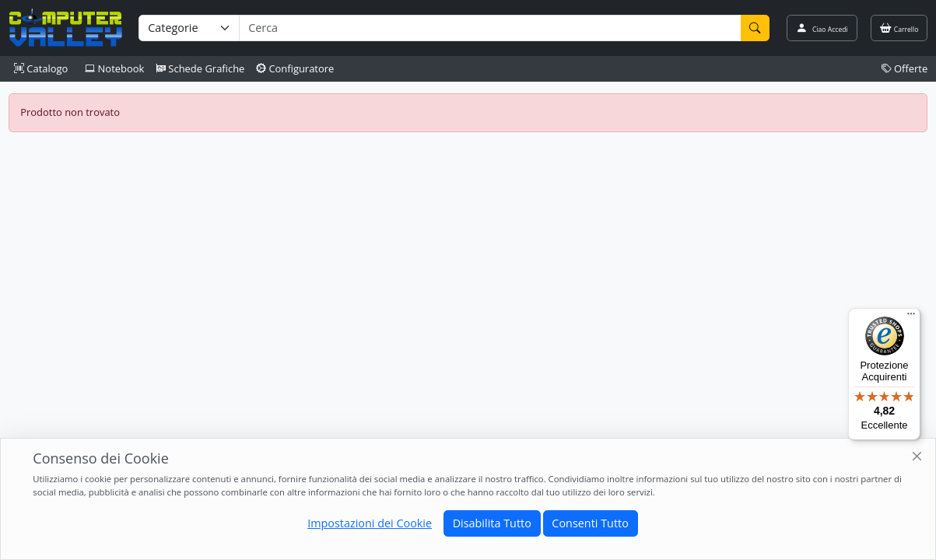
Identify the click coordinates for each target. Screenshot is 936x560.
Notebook (114, 68)
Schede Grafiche (200, 68)
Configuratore (295, 68)
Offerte (905, 68)
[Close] (918, 457)
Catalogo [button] (41, 68)
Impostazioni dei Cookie (370, 523)
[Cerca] (755, 28)
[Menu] (911, 317)
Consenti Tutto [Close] (590, 523)
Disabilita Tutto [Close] (492, 523)
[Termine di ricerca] (490, 28)
